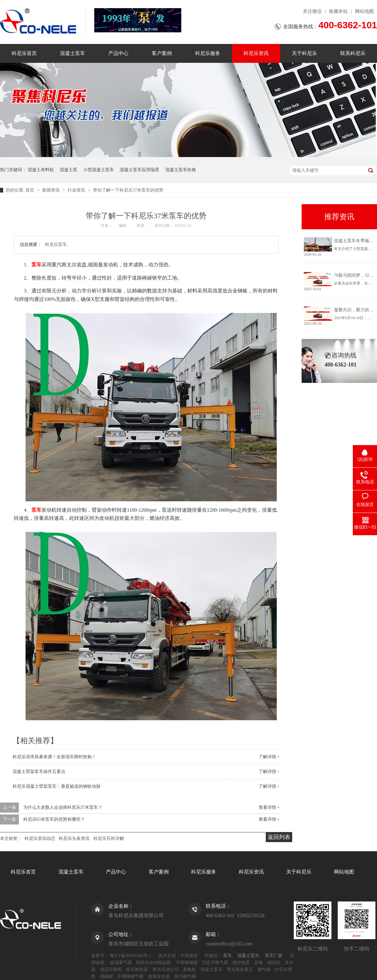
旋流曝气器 (121, 963)
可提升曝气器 (215, 963)
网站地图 (364, 11)
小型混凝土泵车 (99, 170)
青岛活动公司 (166, 969)
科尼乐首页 (24, 53)
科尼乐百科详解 (109, 838)
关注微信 (312, 11)
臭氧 (259, 963)
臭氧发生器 (159, 976)
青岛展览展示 (240, 969)
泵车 (36, 265)
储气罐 (264, 969)
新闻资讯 (52, 190)
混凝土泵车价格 (181, 170)
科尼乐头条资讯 (74, 838)
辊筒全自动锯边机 (154, 963)
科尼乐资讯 (256, 53)
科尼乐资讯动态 (40, 838)
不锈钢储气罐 (130, 976)
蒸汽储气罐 (185, 976)
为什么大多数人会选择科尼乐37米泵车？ (63, 807)
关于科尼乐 (304, 53)
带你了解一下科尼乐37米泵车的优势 (128, 190)
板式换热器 (137, 969)
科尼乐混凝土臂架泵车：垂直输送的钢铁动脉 (57, 786)
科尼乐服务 (208, 53)
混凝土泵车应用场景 (139, 170)
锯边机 (274, 963)
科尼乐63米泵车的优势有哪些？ (54, 819)
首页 (30, 190)
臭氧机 (189, 969)
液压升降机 (111, 969)
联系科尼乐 (353, 53)
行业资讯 (77, 190)
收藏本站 (338, 11)
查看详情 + (269, 807)
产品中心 (118, 53)
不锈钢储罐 (187, 963)
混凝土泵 (68, 170)
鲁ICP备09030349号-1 (131, 956)
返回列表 (279, 837)
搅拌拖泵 (241, 963)
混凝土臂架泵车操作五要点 (39, 772)
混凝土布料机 (41, 170)
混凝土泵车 (73, 53)
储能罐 (107, 976)
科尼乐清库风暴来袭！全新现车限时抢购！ (54, 757)
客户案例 (162, 53)
